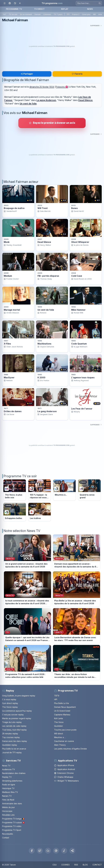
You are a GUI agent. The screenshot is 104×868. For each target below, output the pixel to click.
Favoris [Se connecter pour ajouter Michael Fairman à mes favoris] (77, 74)
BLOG (85, 865)
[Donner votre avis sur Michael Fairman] (52, 123)
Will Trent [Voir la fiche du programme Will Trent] (43, 208)
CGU (55, 865)
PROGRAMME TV (14, 9)
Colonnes (47, 14)
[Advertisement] (52, 46)
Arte (100, 14)
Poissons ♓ (62, 87)
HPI (56, 699)
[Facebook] (32, 851)
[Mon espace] (10, 3)
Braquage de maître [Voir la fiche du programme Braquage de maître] (14, 208)
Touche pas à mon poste (65, 730)
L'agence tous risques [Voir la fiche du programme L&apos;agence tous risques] (83, 378)
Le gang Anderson (46, 100)
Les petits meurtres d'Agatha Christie (70, 749)
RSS (76, 865)
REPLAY (65, 9)
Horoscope (7, 811)
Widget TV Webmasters (66, 781)
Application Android (65, 769)
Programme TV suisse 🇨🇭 (13, 822)
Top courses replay (11, 737)
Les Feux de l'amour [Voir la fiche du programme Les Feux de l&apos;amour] (82, 409)
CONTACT (97, 865)
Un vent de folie (28, 104)
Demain (38, 14)
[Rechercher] (100, 3)
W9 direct (59, 734)
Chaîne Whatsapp (64, 777)
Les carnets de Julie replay (14, 726)
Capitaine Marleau (62, 715)
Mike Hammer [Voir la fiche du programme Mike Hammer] (78, 310)
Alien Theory (60, 745)
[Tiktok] (64, 851)
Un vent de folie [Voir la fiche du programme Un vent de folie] (46, 310)
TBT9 (57, 696)
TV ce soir (13, 14)
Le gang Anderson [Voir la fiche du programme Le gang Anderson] (47, 411)
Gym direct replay (10, 703)
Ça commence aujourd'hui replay (17, 711)
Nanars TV (7, 796)
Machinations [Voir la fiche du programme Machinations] (44, 344)
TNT (4, 14)
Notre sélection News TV (22, 531)
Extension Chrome (64, 773)
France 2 (76, 14)
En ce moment (26, 14)
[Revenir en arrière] (20, 3)
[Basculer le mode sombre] (15, 3)
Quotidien (58, 726)
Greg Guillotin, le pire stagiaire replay (19, 696)
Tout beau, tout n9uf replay (14, 730)
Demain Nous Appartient (65, 707)
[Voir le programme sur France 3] (64, 490)
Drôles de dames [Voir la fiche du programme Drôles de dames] (13, 411)
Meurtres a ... (60, 737)
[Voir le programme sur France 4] (89, 490)
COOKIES (65, 865)
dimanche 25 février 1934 (42, 87)
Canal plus (86, 14)
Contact (6, 838)
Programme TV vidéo (12, 826)
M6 (94, 14)
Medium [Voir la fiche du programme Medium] (8, 276)
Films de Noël (8, 800)
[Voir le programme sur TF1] (15, 490)
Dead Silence (85, 100)
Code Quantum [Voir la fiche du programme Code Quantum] (79, 344)
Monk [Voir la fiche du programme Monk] (7, 242)
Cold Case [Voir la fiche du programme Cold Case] (77, 276)
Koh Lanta (58, 718)
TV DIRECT (39, 9)
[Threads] (56, 851)
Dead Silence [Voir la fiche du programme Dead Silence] (44, 242)
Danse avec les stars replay (15, 741)
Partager (27, 74)
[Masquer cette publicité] (96, 26)
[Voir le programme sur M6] (40, 512)
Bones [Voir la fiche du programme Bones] (74, 208)
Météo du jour (8, 807)
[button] (72, 851)
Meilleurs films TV (10, 792)
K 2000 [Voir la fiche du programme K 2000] (41, 378)
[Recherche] (89, 3)
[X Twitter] (40, 851)
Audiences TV (9, 769)
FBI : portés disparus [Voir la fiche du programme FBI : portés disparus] (48, 276)
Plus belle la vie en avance (14, 749)
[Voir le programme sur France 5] (15, 512)
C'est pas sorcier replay (13, 715)
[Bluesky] (48, 851)
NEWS (90, 9)
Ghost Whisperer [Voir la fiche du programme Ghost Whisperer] (80, 242)
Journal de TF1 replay (12, 752)
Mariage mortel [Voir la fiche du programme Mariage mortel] (12, 310)
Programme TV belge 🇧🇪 (13, 819)
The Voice (59, 722)
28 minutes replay (10, 734)
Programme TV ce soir (20, 476)
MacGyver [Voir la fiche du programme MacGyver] (9, 378)
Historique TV (8, 788)
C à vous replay (9, 699)
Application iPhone (64, 765)
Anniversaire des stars (12, 804)
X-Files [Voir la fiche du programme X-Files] (7, 344)
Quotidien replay (10, 745)
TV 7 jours (58, 14)
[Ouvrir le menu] (4, 3)
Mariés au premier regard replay (17, 718)
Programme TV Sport (12, 830)
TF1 (68, 14)
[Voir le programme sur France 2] (40, 490)
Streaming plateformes (12, 781)
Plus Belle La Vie (62, 703)
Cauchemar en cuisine (64, 741)
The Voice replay (10, 707)
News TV (6, 766)
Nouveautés (8, 834)
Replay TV (7, 777)
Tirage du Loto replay (12, 722)
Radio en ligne (9, 785)
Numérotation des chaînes (14, 773)
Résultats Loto (8, 815)
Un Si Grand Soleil (62, 711)
